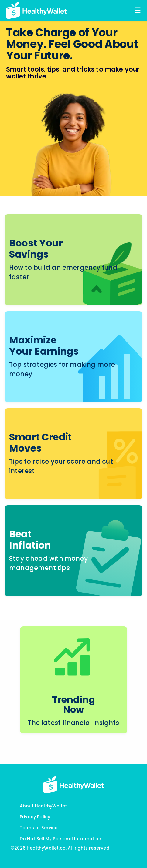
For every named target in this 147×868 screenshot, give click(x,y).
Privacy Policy (35, 817)
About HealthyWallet (43, 806)
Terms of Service (39, 828)
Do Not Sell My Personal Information (60, 839)
